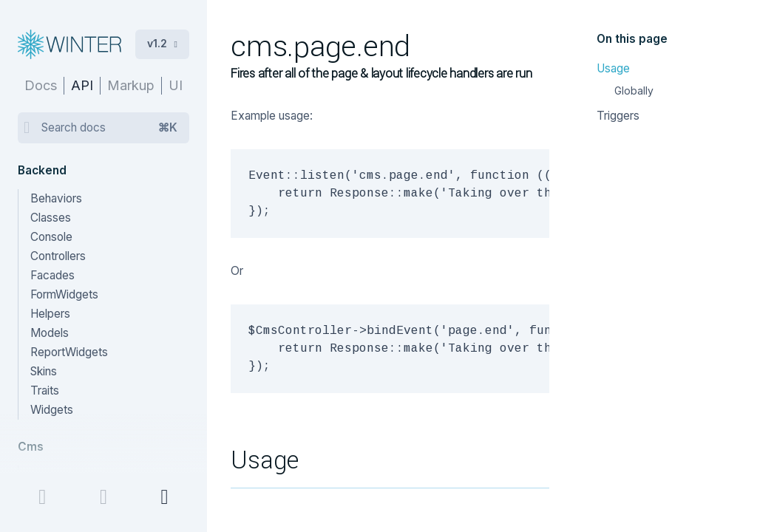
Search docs (109, 128)
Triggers (618, 116)
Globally (634, 91)
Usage (613, 68)
